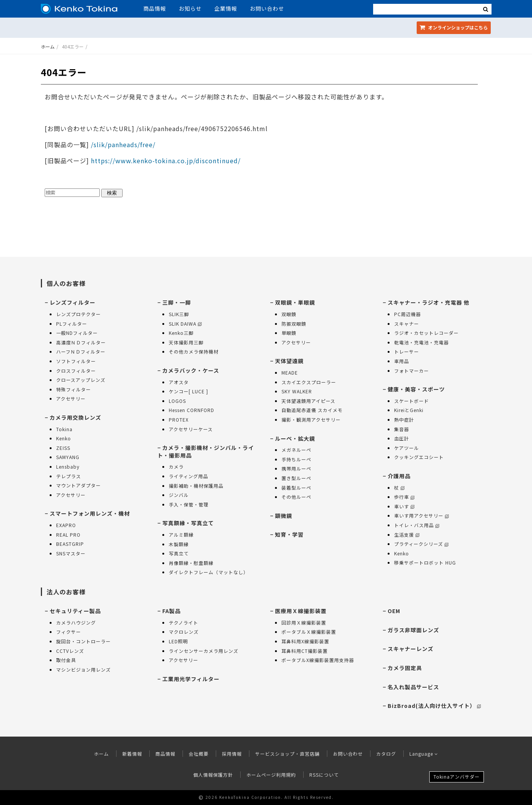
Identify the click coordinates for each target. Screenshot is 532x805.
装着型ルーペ (296, 488)
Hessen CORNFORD (192, 410)
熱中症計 (404, 420)
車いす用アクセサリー (421, 515)
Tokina (64, 429)
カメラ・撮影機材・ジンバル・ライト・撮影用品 (206, 451)
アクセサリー (71, 398)
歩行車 (404, 497)
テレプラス (69, 476)
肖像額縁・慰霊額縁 (191, 563)
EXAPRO (66, 525)
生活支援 (407, 535)
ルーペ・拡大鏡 (295, 438)
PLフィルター (72, 324)
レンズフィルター (73, 302)
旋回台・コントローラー (83, 641)
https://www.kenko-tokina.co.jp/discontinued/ (166, 161)
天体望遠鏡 (289, 361)
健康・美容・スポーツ (416, 389)
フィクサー (69, 632)
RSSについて (324, 775)
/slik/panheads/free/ (122, 144)
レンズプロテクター (78, 314)
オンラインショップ (454, 27)
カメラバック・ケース (191, 370)
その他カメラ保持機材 (194, 351)
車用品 (402, 361)
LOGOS (177, 401)
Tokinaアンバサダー (457, 777)
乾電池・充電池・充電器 (421, 342)
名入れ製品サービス (413, 687)
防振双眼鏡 (294, 324)
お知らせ (190, 8)
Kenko (64, 438)
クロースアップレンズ (81, 380)
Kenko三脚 (181, 333)
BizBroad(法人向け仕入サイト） (434, 706)
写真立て (179, 553)
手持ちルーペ (296, 459)
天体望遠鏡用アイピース (308, 401)
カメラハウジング (76, 622)
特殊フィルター (74, 389)
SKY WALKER (297, 391)
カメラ (176, 467)
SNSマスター (71, 553)
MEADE (290, 372)
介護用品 (399, 476)
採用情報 (232, 754)
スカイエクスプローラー (309, 382)
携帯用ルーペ (296, 468)
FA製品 (171, 611)
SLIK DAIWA (185, 324)
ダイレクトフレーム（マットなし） (209, 572)
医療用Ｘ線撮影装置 (301, 611)
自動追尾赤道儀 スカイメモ (312, 410)
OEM (394, 611)
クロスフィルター (76, 371)
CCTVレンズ (70, 651)
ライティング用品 (188, 476)
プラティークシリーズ (421, 544)
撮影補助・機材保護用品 (196, 486)
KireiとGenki (409, 410)
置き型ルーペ (296, 478)
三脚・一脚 (177, 302)
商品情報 (155, 8)
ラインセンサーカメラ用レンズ (204, 651)
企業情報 (226, 8)
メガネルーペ (296, 450)
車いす (404, 506)
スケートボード (412, 401)
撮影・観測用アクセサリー (311, 420)
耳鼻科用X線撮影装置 (305, 641)
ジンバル (179, 495)
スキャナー (407, 324)
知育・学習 (289, 534)
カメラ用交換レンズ (75, 417)
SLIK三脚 (179, 314)
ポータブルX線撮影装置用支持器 (318, 660)
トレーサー (407, 351)
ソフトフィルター (76, 361)
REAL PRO (68, 535)
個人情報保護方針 (213, 775)
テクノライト (184, 622)
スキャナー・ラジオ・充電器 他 (429, 302)
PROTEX (179, 420)
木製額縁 (179, 544)
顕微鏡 (284, 516)
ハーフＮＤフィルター (81, 351)
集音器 (402, 429)
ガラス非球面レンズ (413, 630)
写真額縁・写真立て (188, 523)
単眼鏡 (289, 333)
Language (424, 754)
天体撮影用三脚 (186, 342)
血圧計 (402, 438)
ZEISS (63, 448)
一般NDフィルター (77, 333)
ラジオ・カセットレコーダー (426, 333)
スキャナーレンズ (411, 649)
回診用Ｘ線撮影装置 (304, 622)
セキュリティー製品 (75, 611)
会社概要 (199, 754)
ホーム (48, 46)
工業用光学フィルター (191, 679)
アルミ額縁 (181, 535)
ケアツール (407, 448)
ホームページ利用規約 (271, 775)
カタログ (386, 754)
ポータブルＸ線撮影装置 (309, 632)
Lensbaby (68, 467)
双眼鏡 (289, 314)
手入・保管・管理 (189, 504)
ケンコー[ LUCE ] (188, 391)
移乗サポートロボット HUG (425, 562)
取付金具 (66, 660)
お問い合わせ (267, 8)
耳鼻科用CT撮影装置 (305, 651)
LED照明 (178, 641)
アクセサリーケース (191, 429)
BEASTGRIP (70, 544)
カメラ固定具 (405, 668)
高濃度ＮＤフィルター (81, 342)
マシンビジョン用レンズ (83, 669)
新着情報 (132, 754)
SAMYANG (68, 457)
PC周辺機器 (407, 314)
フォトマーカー (412, 371)
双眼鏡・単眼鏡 (295, 302)
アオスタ (179, 382)
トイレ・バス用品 (417, 525)
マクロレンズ (184, 632)
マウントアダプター (78, 485)
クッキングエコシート (419, 457)
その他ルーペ (296, 497)
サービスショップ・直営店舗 (287, 754)
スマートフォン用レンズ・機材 (90, 513)
